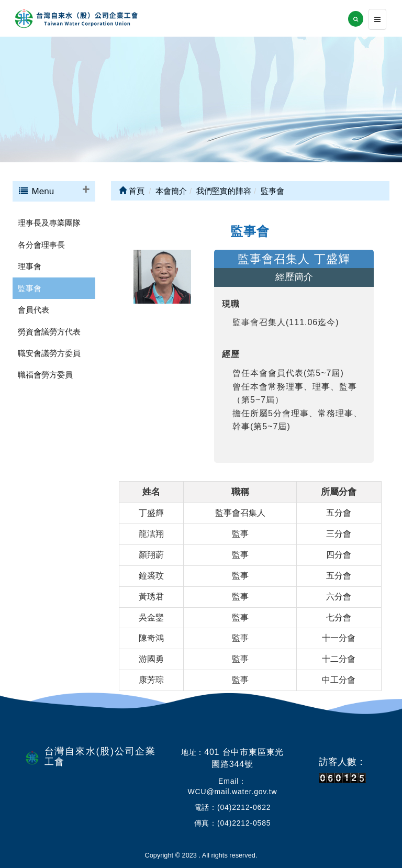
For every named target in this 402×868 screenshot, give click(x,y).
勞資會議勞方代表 (49, 332)
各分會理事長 (41, 245)
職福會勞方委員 (45, 375)
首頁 (132, 191)
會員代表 (33, 310)
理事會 (30, 266)
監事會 (30, 288)
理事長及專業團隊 (49, 223)
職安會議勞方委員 (49, 353)
